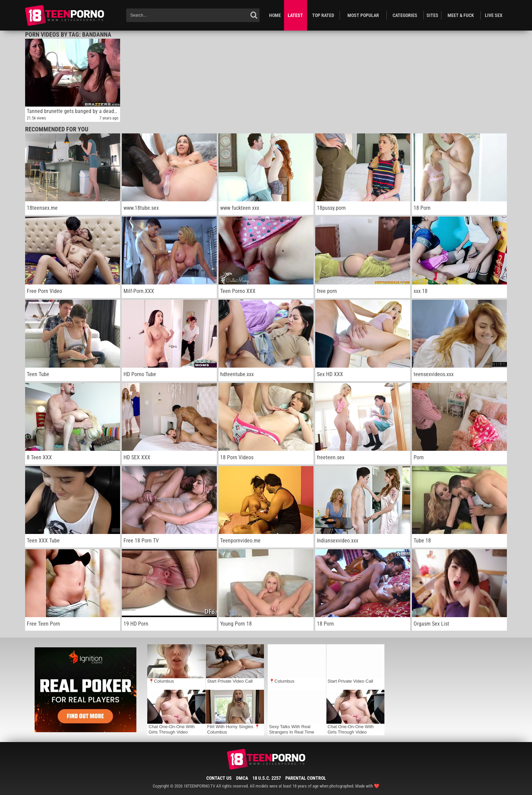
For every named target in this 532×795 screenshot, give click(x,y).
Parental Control (306, 778)
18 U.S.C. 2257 (267, 778)
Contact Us (219, 778)
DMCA (242, 778)
